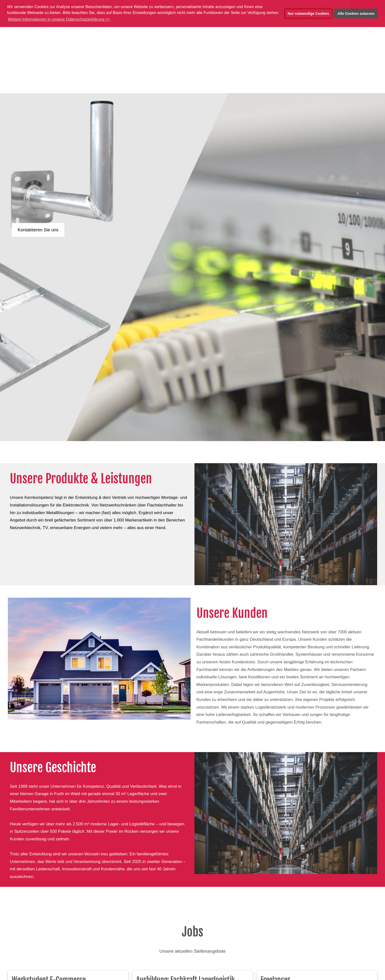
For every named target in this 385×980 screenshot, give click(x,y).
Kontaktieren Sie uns (38, 230)
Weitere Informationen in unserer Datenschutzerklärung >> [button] (59, 19)
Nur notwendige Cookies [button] (309, 14)
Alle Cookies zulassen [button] (356, 14)
